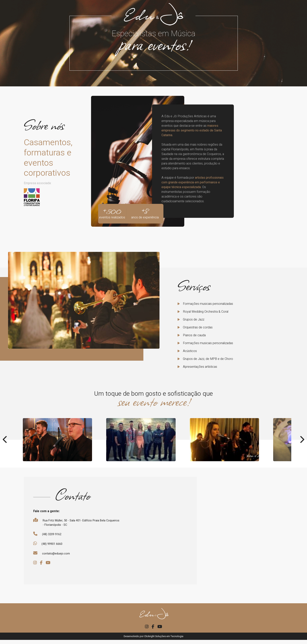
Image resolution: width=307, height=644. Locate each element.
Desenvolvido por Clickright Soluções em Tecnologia (153, 640)
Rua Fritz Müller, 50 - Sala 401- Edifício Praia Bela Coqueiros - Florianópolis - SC (77, 523)
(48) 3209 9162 (53, 536)
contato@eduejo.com (57, 556)
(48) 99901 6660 (54, 546)
